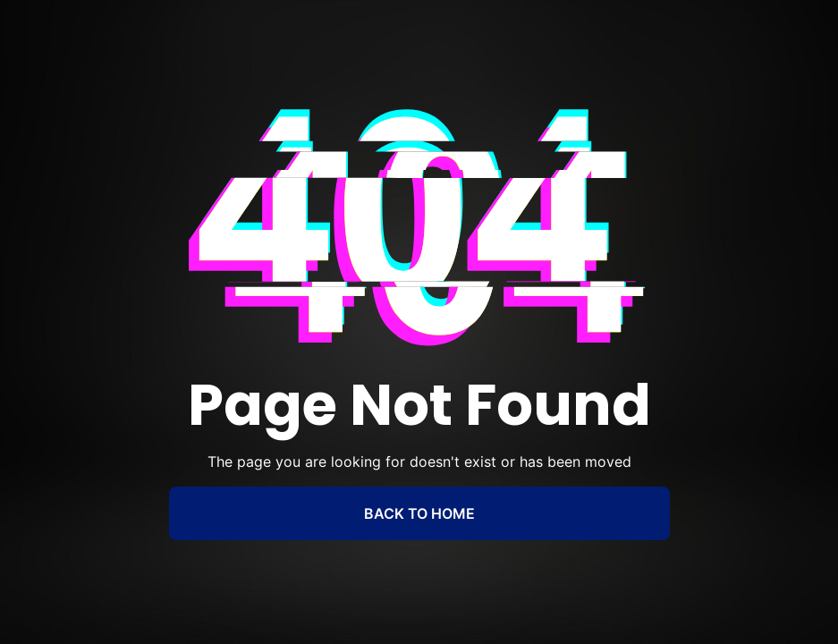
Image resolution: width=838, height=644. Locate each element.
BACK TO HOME (419, 513)
